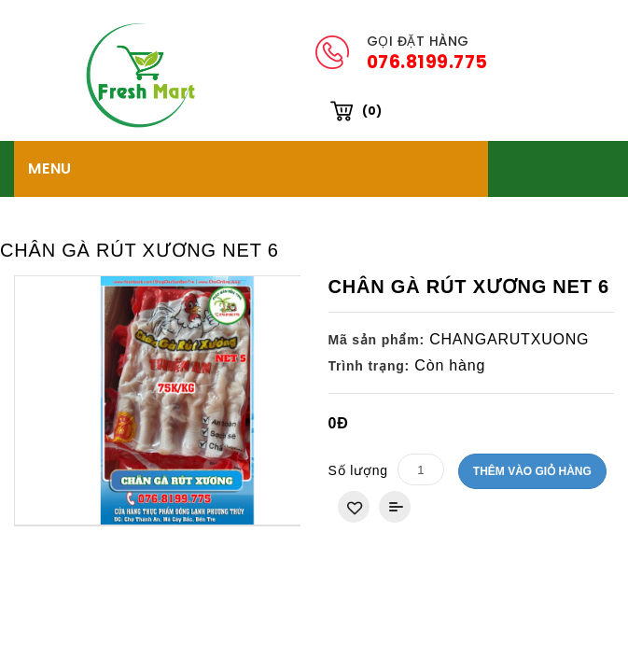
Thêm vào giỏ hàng (532, 415)
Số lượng (358, 414)
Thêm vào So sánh (395, 451)
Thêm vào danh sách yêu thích (354, 451)
